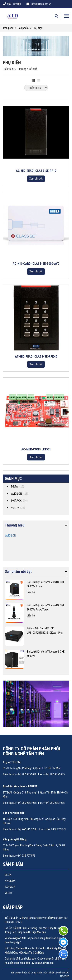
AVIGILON (11, 536)
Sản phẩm (23, 28)
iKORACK (10, 887)
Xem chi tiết (36, 179)
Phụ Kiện (38, 28)
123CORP (65, 976)
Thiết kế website (57, 973)
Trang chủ (8, 28)
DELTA (8, 875)
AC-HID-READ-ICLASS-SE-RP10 (36, 171)
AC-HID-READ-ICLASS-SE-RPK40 (36, 356)
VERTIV (9, 893)
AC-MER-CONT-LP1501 (36, 449)
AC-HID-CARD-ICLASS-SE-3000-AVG (36, 264)
